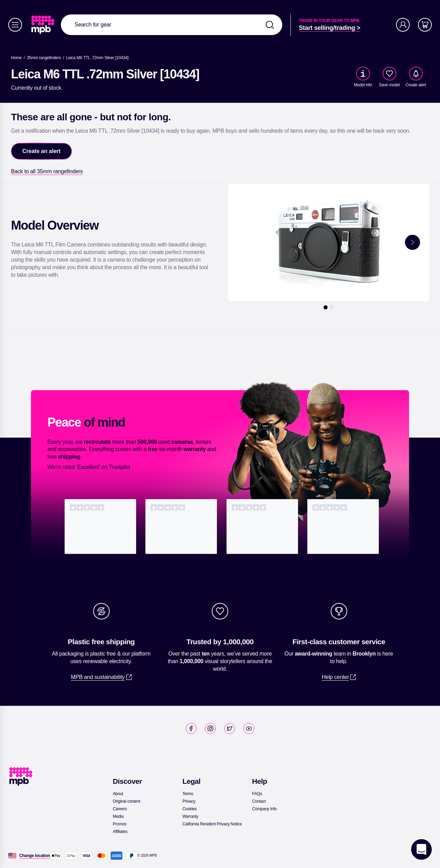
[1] (326, 307)
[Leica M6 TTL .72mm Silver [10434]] (97, 58)
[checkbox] (389, 74)
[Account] (403, 25)
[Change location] (35, 856)
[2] (332, 307)
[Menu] (15, 25)
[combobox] (172, 25)
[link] (43, 25)
